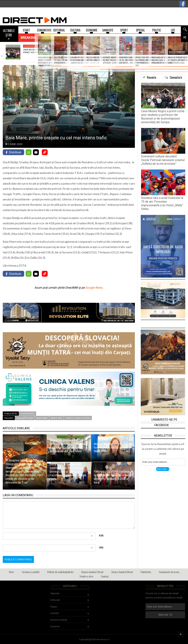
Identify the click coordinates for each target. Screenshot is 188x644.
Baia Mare (42, 418)
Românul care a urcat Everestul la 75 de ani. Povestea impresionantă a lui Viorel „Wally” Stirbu (162, 203)
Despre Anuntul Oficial (122, 572)
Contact (105, 576)
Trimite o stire (86, 576)
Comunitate (31, 46)
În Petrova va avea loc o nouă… (164, 51)
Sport (115, 46)
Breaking (28, 38)
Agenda (55, 593)
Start (11, 572)
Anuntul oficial (59, 620)
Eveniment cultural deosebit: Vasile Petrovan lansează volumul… (78, 54)
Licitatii (55, 613)
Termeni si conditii (31, 572)
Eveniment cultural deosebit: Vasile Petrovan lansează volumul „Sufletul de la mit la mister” (163, 160)
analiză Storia (25, 418)
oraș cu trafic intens (78, 418)
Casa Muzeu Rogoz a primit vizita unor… (34, 51)
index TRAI (56, 418)
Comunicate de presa (169, 572)
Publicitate (146, 572)
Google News (94, 288)
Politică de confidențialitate (60, 572)
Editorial (55, 600)
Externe (55, 626)
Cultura (72, 46)
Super (54, 606)
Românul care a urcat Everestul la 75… (121, 52)
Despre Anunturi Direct (92, 572)
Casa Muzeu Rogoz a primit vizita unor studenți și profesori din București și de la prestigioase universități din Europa (163, 117)
